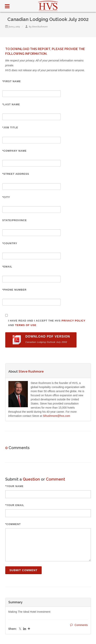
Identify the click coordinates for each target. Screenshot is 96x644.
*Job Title (10, 127)
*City (6, 197)
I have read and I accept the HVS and (47, 323)
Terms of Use (26, 325)
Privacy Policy (73, 321)
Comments (79, 625)
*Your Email (15, 505)
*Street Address (16, 174)
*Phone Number (15, 290)
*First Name (12, 81)
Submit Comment (24, 570)
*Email (7, 267)
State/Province (15, 220)
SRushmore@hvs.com (56, 416)
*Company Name (15, 151)
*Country (10, 243)
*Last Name (11, 104)
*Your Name (15, 486)
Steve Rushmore (40, 27)
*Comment (13, 524)
